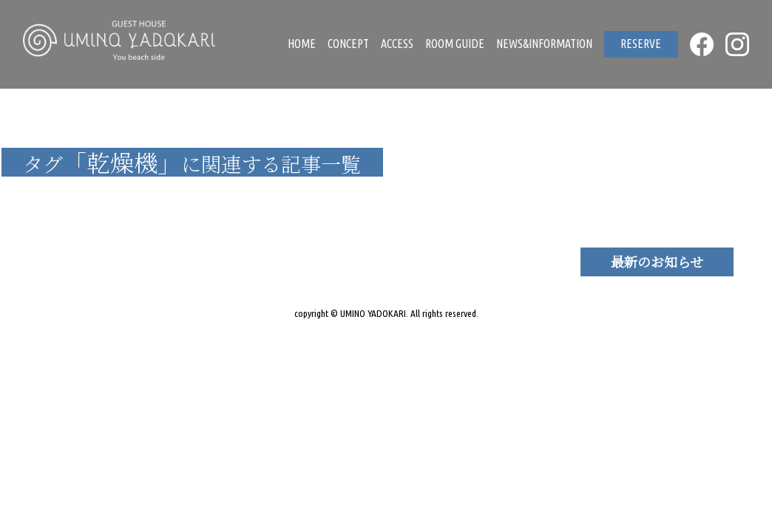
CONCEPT (348, 44)
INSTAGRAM (737, 44)
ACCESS (397, 44)
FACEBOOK (702, 44)
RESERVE (641, 44)
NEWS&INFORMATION (544, 44)
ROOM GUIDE (455, 44)
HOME (302, 44)
